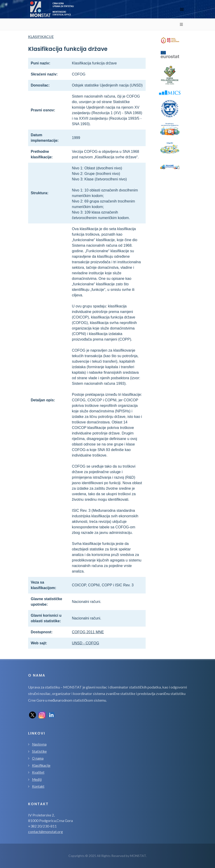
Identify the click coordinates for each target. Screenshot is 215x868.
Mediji (37, 779)
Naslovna (39, 744)
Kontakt (38, 786)
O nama (38, 758)
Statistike (39, 751)
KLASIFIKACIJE (41, 36)
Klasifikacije (41, 765)
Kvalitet (38, 772)
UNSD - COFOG (85, 643)
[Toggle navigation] (182, 9)
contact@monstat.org (46, 832)
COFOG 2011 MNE (88, 632)
